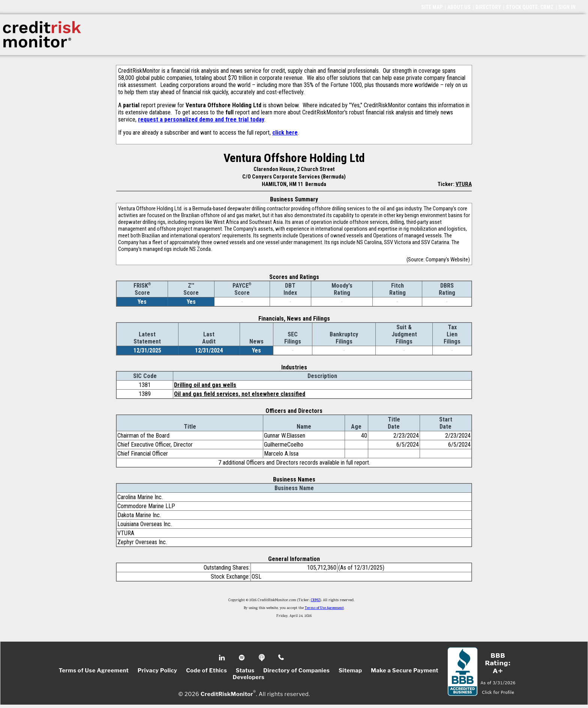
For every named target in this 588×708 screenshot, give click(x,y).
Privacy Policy (157, 670)
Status (245, 670)
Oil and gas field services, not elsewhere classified (240, 394)
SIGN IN (567, 7)
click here (285, 133)
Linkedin (223, 658)
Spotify (242, 658)
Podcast (262, 658)
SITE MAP (432, 7)
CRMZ (316, 600)
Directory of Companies (296, 670)
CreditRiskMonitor (227, 694)
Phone (281, 658)
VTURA (464, 184)
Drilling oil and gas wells (205, 385)
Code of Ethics (206, 670)
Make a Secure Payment (405, 670)
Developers (249, 677)
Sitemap (350, 670)
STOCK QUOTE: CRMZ (530, 7)
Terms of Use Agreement (324, 608)
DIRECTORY (488, 7)
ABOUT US (459, 7)
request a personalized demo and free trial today (201, 119)
